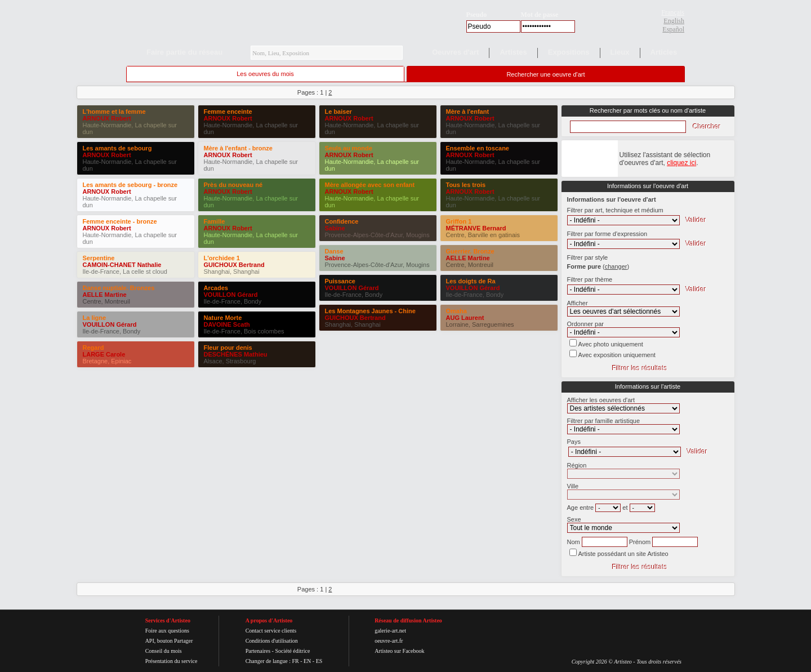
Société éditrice (292, 651)
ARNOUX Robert (107, 118)
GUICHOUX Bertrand (234, 265)
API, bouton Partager (169, 641)
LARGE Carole (104, 354)
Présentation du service (171, 661)
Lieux (620, 52)
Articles (664, 52)
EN (307, 661)
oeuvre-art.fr (389, 641)
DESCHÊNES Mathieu (236, 354)
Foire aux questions (167, 631)
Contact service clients (271, 631)
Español (673, 29)
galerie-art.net (390, 631)
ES (319, 661)
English (674, 21)
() (616, 266)
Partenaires (258, 651)
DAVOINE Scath (227, 324)
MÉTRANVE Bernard (476, 228)
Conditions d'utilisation (272, 641)
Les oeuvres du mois (265, 74)
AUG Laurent (465, 318)
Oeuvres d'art (455, 52)
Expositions (569, 52)
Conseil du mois (164, 651)
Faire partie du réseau (184, 52)
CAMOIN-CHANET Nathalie (122, 265)
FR (295, 661)
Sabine (335, 228)
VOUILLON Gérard (110, 324)
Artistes (513, 52)
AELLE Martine (105, 295)
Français (673, 12)
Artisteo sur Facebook (399, 651)
